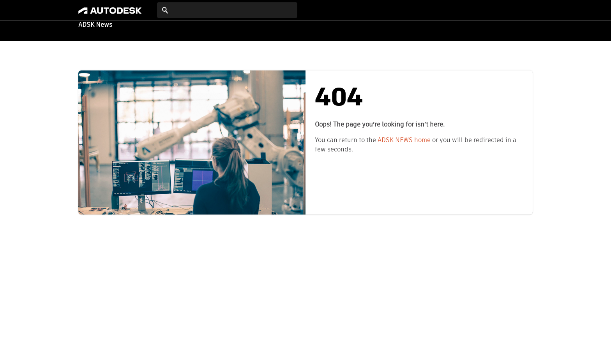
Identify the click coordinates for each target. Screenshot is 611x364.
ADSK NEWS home (404, 141)
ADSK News (95, 25)
